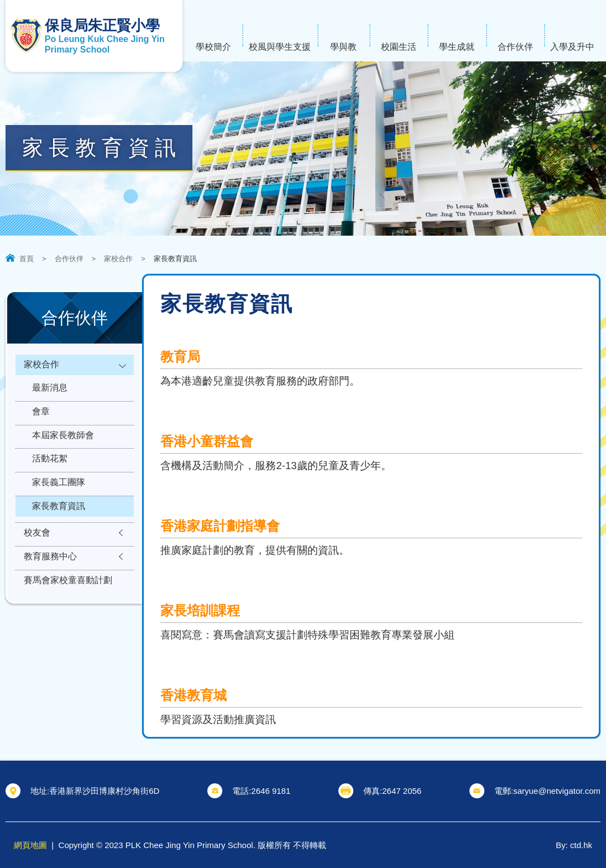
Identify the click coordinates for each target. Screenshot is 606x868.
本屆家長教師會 (63, 447)
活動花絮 (50, 474)
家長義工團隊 (59, 501)
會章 (41, 420)
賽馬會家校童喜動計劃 (68, 613)
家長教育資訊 (59, 529)
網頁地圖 (30, 845)
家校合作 (118, 259)
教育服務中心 (50, 586)
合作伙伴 (69, 259)
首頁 (27, 259)
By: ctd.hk (574, 845)
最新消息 (50, 393)
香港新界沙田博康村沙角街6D (104, 791)
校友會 (37, 558)
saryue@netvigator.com (557, 791)
